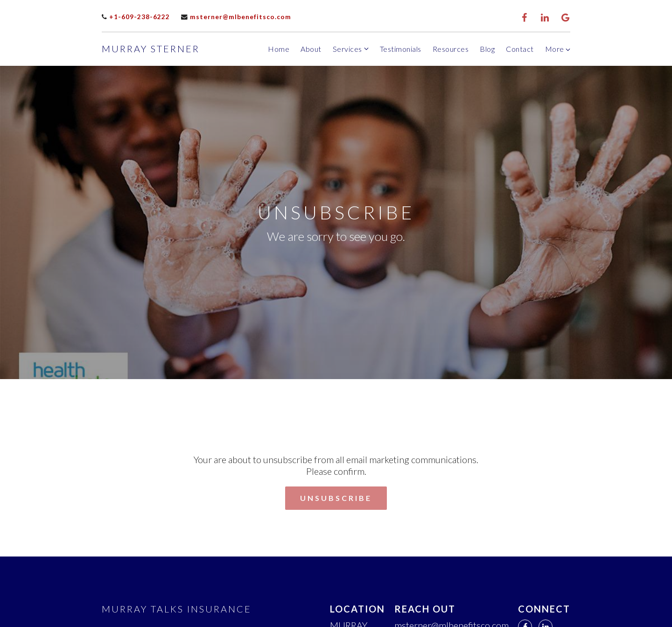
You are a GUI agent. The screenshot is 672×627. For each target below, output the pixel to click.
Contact (520, 49)
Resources (451, 49)
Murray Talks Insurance (177, 609)
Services (347, 49)
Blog (487, 49)
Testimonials (401, 49)
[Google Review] (566, 18)
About (311, 49)
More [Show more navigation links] (558, 49)
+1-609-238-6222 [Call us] (136, 17)
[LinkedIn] (545, 18)
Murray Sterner (151, 49)
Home (279, 49)
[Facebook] (525, 18)
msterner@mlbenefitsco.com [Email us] (236, 17)
